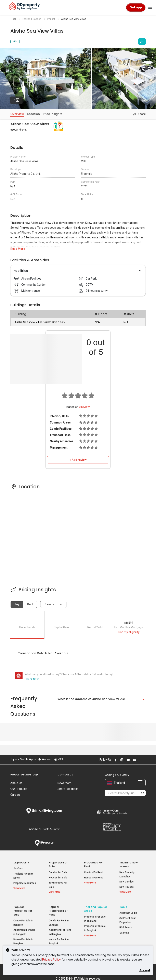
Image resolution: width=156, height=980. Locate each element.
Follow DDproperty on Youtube (128, 760)
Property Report (112, 827)
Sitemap (124, 931)
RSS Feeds (126, 926)
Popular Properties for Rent (58, 909)
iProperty (44, 843)
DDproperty (21, 863)
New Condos (127, 882)
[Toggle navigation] (150, 8)
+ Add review (78, 460)
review (84, 407)
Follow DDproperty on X (139, 760)
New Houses (127, 887)
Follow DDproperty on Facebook (115, 760)
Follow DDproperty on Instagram (121, 760)
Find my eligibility (129, 632)
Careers (15, 795)
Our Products (19, 789)
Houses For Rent (93, 878)
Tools (123, 905)
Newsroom (64, 783)
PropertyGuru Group (24, 775)
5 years (49, 604)
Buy (17, 604)
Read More (18, 249)
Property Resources (25, 883)
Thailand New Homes (129, 864)
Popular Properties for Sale (23, 909)
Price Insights (53, 114)
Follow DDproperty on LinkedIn (134, 760)
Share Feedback (68, 789)
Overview (17, 114)
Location (33, 114)
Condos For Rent (93, 872)
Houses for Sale (58, 878)
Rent (30, 604)
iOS (58, 759)
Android (45, 759)
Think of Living (44, 811)
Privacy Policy (51, 959)
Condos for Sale (58, 872)
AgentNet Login (128, 911)
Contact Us (65, 775)
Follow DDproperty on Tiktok (144, 760)
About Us (16, 783)
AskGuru (18, 868)
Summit (44, 829)
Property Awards (112, 812)
